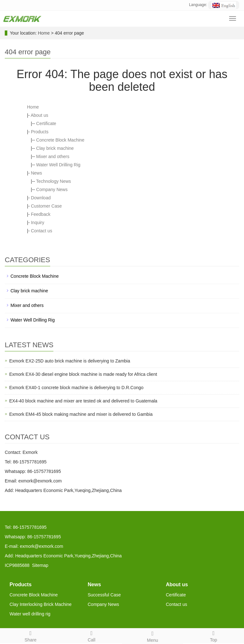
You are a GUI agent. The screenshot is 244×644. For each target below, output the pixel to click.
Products (40, 132)
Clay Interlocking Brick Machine (41, 604)
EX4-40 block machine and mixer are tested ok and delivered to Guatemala (83, 401)
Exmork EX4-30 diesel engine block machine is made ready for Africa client (83, 374)
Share (30, 635)
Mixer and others (53, 156)
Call (91, 635)
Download (41, 198)
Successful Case (104, 595)
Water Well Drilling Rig (58, 165)
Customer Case (46, 206)
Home (44, 33)
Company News (52, 189)
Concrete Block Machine (60, 140)
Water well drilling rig (30, 614)
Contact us (41, 231)
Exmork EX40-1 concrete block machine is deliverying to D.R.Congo (76, 388)
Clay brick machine (55, 148)
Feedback (41, 214)
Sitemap (40, 565)
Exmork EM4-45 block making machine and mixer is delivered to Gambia (81, 414)
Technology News (54, 181)
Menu (152, 636)
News (36, 173)
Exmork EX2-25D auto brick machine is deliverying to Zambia (70, 361)
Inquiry (37, 222)
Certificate (46, 123)
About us (39, 115)
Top (213, 635)
